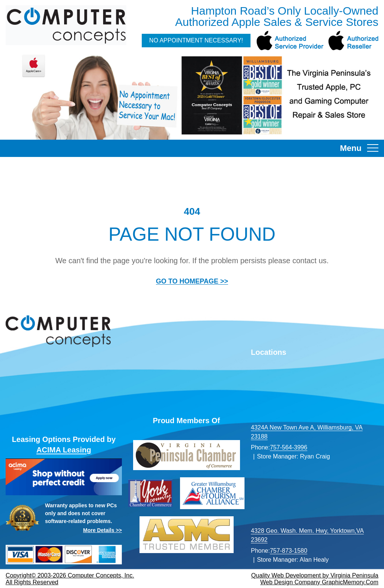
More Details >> (103, 530)
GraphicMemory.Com (350, 582)
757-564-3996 (289, 447)
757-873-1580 (289, 551)
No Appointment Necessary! (196, 40)
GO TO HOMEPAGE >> (192, 281)
